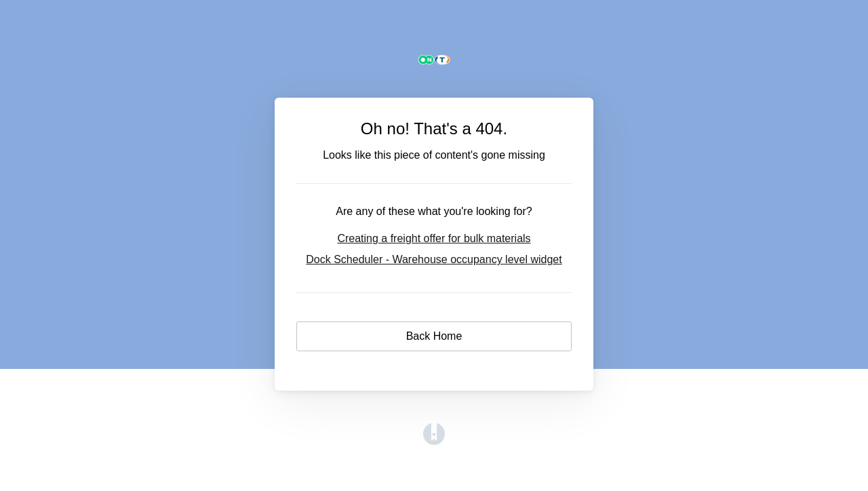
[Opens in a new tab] (434, 441)
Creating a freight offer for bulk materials (434, 238)
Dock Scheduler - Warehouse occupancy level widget (434, 259)
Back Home (434, 336)
